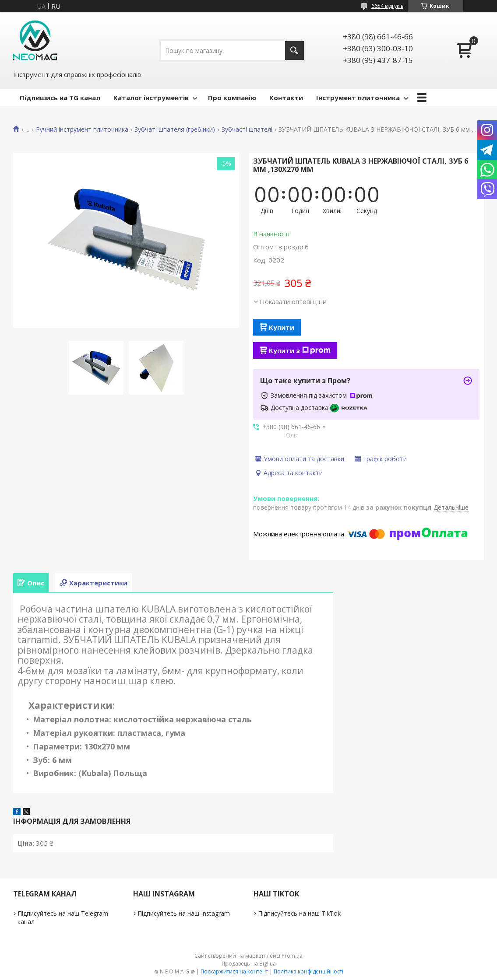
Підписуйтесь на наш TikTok (299, 913)
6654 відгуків (387, 6)
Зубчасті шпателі (247, 129)
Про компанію (232, 98)
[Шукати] (294, 51)
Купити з (300, 350)
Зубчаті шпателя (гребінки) (175, 129)
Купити (282, 327)
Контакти (286, 98)
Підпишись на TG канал (60, 98)
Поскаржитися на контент (234, 971)
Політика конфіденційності (308, 971)
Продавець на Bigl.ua (249, 964)
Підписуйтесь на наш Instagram (184, 913)
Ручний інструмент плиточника (82, 129)
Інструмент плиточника (358, 98)
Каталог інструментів (151, 98)
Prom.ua (292, 956)
